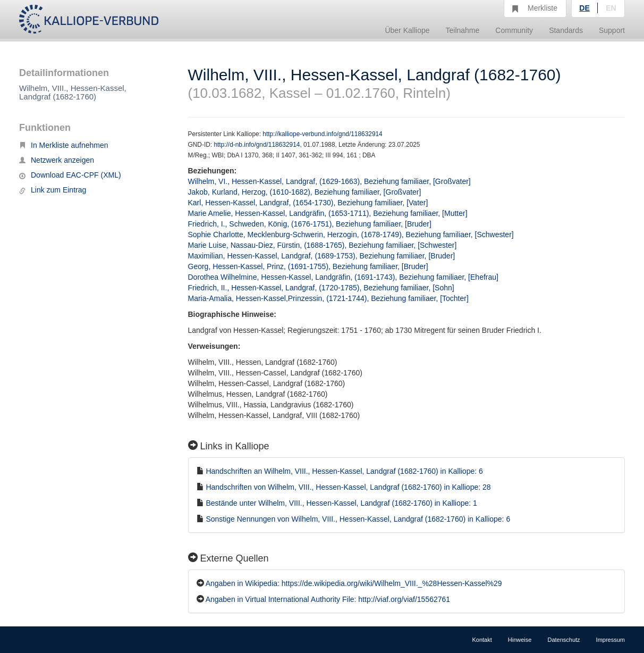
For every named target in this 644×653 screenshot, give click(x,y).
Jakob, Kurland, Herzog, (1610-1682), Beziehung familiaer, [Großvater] (305, 192)
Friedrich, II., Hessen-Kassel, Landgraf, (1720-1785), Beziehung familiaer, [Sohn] (321, 288)
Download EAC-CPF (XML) (70, 175)
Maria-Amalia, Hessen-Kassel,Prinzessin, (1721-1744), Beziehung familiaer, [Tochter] (328, 298)
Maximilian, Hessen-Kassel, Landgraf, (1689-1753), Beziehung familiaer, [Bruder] (322, 256)
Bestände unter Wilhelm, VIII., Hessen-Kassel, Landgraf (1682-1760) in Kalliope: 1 (341, 503)
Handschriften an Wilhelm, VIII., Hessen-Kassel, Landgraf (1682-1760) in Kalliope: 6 (344, 471)
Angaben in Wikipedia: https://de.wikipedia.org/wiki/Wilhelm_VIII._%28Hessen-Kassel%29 (354, 583)
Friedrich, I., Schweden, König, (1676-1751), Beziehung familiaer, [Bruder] (310, 224)
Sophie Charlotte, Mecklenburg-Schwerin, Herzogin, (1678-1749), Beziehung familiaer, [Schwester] (351, 235)
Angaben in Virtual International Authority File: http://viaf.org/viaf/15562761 (328, 599)
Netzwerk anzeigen (57, 160)
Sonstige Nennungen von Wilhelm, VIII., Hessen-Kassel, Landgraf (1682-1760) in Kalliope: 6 (358, 519)
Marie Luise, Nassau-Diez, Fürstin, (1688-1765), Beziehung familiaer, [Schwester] (323, 245)
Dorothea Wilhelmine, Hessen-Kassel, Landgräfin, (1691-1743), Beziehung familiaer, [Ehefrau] (343, 277)
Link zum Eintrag (53, 190)
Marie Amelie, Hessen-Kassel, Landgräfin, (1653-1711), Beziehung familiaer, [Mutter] (328, 213)
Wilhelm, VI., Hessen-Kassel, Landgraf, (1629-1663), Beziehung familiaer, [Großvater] (329, 181)
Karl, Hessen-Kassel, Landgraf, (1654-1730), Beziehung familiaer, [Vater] (308, 203)
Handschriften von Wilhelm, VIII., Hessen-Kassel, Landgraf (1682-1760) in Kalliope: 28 (348, 487)
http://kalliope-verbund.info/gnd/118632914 (322, 134)
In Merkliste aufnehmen (64, 145)
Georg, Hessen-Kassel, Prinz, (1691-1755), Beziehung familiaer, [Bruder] (308, 266)
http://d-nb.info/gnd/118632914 (257, 145)
